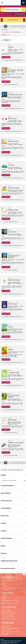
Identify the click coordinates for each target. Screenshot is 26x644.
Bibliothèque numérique (9, 589)
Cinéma (4, 585)
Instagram (5, 597)
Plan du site (5, 635)
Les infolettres (6, 602)
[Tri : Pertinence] (7, 40)
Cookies (4, 632)
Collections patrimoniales (9, 588)
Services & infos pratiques (9, 580)
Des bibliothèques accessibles (10, 629)
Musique (4, 583)
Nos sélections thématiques (9, 613)
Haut (24, 574)
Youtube (4, 599)
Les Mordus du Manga (8, 618)
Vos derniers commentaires (9, 619)
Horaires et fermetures (8, 611)
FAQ (3, 625)
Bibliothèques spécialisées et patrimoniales (11, 641)
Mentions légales (6, 633)
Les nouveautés (6, 610)
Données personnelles (13, 632)
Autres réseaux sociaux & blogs (10, 600)
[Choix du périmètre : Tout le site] (3, 10)
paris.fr (2, 639)
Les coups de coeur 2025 (8, 616)
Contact (7, 625)
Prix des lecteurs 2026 (8, 614)
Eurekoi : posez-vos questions (10, 604)
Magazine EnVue (6, 627)
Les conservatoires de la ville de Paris (9, 642)
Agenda (4, 582)
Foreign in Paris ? (6, 630)
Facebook (5, 596)
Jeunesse (4, 586)
